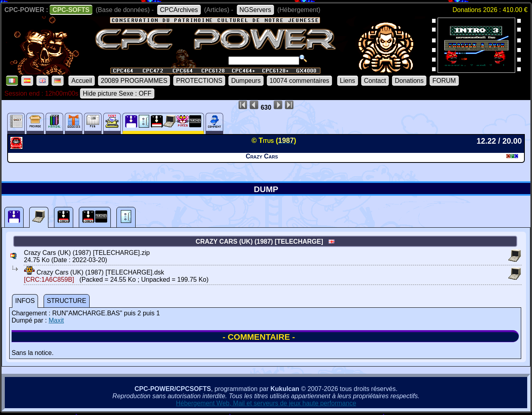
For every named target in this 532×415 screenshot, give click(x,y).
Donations (409, 81)
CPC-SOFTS (71, 10)
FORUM (444, 81)
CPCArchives (179, 10)
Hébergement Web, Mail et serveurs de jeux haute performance (266, 403)
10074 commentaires (299, 81)
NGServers (255, 10)
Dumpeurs (246, 81)
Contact (375, 81)
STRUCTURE (67, 301)
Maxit (56, 320)
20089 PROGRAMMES (134, 81)
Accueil (82, 81)
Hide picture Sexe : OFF (117, 93)
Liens (348, 81)
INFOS (25, 301)
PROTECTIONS (199, 81)
